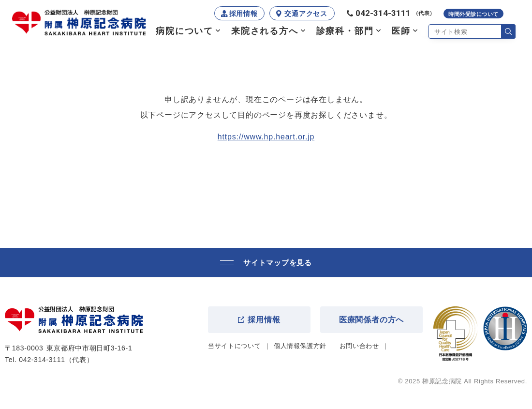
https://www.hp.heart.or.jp (266, 137)
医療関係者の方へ (371, 320)
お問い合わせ (359, 346)
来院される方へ (265, 31)
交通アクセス (306, 14)
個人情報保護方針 (300, 346)
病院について (185, 31)
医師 (401, 31)
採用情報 (244, 14)
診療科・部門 (345, 31)
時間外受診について (473, 14)
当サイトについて (234, 346)
